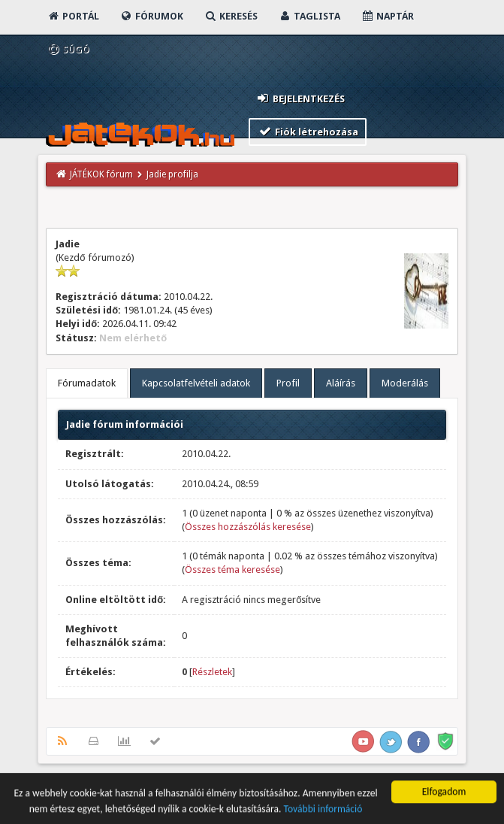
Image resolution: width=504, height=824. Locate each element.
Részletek (212, 672)
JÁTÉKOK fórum (101, 174)
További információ (323, 812)
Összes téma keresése (232, 570)
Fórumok (151, 16)
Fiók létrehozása (308, 131)
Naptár (387, 16)
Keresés (231, 16)
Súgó (68, 49)
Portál (73, 16)
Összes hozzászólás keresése (248, 527)
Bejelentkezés (300, 98)
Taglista (309, 16)
